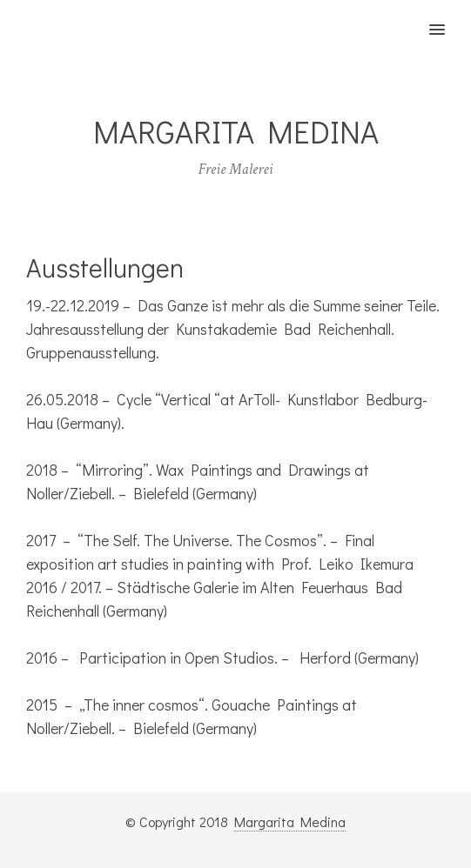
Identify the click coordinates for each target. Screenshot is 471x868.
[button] (447, 18)
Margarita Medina (290, 821)
